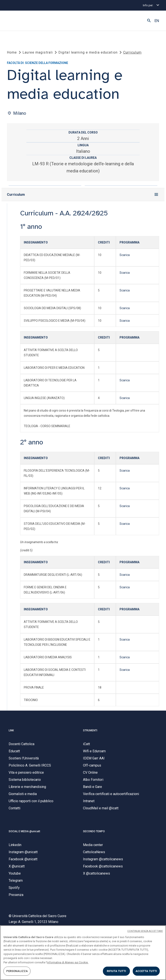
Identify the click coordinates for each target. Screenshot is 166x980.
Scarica (125, 257)
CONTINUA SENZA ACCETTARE (145, 931)
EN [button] (157, 21)
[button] (149, 21)
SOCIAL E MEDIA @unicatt (24, 834)
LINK (11, 733)
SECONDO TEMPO (94, 834)
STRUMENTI (90, 733)
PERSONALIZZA (17, 971)
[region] (83, 953)
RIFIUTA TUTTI (117, 971)
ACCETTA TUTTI (146, 971)
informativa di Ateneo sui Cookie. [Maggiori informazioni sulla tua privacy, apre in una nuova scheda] (68, 962)
